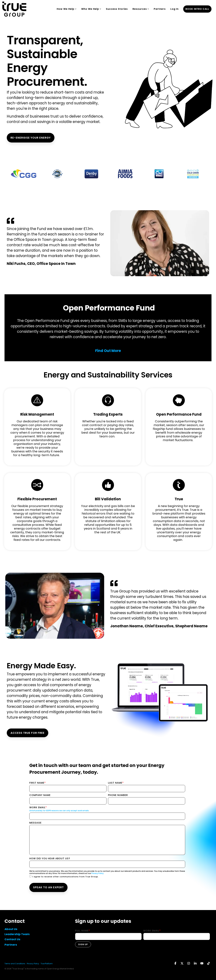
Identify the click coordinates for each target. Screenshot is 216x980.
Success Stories (117, 9)
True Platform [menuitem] (47, 964)
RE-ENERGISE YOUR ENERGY (31, 138)
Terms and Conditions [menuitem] (15, 964)
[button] (176, 964)
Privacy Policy (98, 873)
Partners (160, 9)
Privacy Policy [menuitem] (33, 964)
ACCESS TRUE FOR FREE (28, 733)
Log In (174, 9)
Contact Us (12, 939)
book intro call (197, 9)
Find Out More (108, 351)
